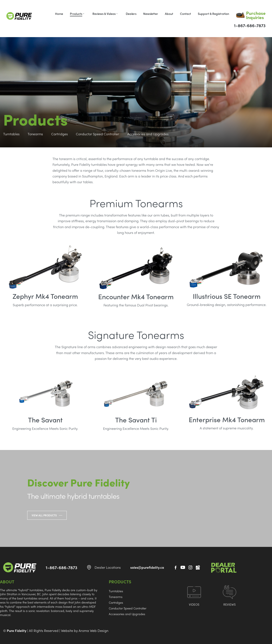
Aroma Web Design (93, 631)
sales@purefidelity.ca (147, 567)
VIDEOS (194, 604)
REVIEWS (229, 604)
